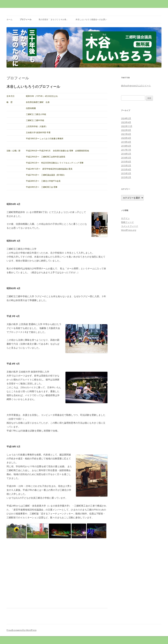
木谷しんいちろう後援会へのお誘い (91, 19)
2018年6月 (126, 146)
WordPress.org (129, 230)
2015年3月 (126, 173)
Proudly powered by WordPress (21, 630)
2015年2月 (126, 177)
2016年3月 (126, 158)
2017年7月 (126, 150)
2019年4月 (126, 142)
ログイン (125, 218)
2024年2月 (126, 118)
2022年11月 (127, 126)
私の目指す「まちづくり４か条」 (53, 19)
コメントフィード (130, 226)
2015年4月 (126, 169)
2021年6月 (126, 134)
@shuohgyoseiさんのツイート (136, 86)
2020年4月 (126, 138)
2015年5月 (126, 165)
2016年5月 (126, 154)
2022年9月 (126, 130)
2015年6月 (126, 162)
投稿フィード (127, 222)
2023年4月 (126, 122)
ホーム (10, 19)
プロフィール (26, 19)
